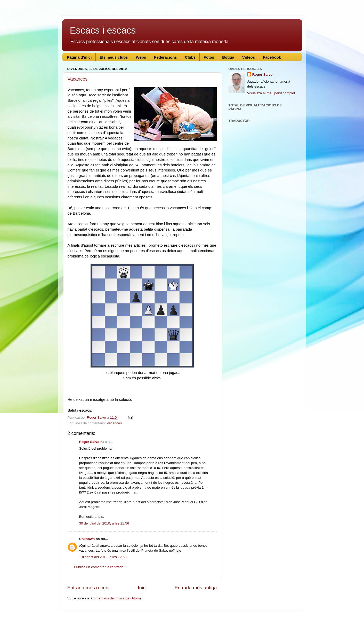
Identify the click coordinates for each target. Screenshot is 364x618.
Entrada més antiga (196, 588)
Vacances (78, 79)
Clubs (190, 57)
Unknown (87, 539)
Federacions (165, 57)
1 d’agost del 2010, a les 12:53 (103, 557)
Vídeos (249, 57)
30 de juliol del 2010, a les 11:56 (104, 523)
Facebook (272, 57)
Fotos (209, 57)
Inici (142, 588)
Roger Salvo (89, 442)
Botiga (228, 57)
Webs (141, 57)
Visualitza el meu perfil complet (271, 93)
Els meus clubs (114, 57)
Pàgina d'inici (79, 57)
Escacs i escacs (103, 30)
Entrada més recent (89, 588)
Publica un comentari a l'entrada (99, 567)
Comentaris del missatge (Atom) (116, 598)
